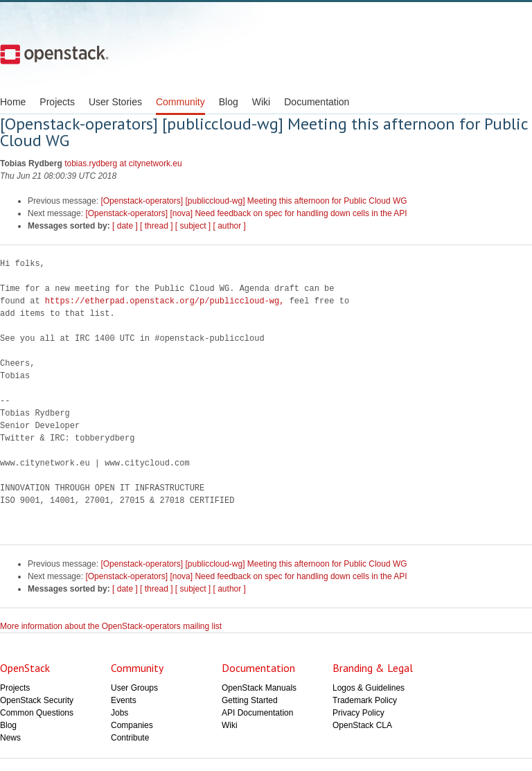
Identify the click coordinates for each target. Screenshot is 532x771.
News (10, 738)
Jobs (119, 713)
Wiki (261, 102)
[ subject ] (193, 226)
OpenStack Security (37, 700)
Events (124, 700)
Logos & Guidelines (369, 688)
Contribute (130, 738)
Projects (57, 102)
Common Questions (37, 713)
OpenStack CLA (362, 725)
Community (180, 102)
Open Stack (54, 54)
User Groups (134, 688)
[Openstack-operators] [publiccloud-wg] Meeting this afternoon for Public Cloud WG (254, 201)
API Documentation (257, 713)
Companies (132, 725)
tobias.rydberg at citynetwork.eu (123, 163)
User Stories (115, 102)
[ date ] (125, 226)
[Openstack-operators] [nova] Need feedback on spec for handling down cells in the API (246, 213)
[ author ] (230, 226)
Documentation (317, 102)
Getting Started (250, 700)
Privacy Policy (358, 713)
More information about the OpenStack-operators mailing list (111, 626)
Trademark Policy (365, 700)
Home (13, 102)
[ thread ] (156, 226)
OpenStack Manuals (259, 688)
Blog (229, 102)
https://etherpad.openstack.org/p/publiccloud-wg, (165, 301)
